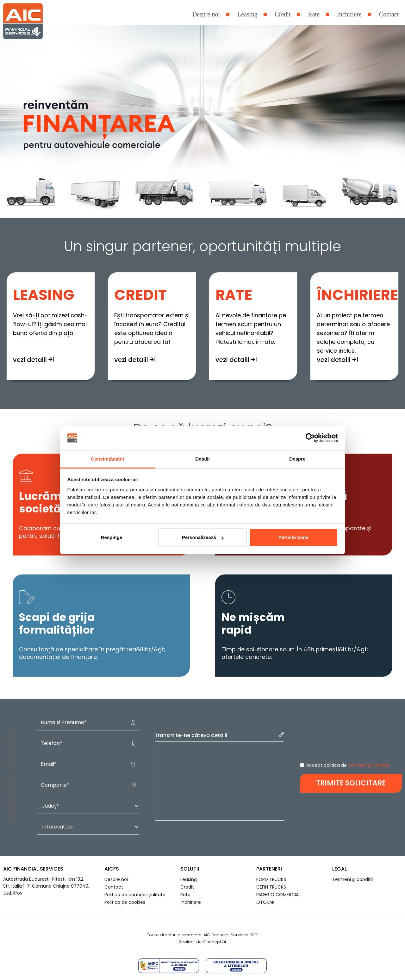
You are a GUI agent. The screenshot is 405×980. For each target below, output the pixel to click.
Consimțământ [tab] (107, 459)
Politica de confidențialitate (135, 895)
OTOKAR (265, 902)
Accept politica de (348, 765)
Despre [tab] (297, 459)
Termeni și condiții (352, 879)
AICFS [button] (112, 869)
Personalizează (203, 537)
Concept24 (215, 942)
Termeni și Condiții (369, 765)
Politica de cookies (125, 902)
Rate (314, 14)
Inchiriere (349, 14)
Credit (283, 14)
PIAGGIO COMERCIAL (278, 895)
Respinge (112, 537)
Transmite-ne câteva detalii (219, 735)
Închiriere (191, 902)
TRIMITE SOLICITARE (351, 783)
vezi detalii (34, 363)
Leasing (247, 14)
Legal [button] (340, 869)
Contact (389, 14)
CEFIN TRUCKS (271, 887)
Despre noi (206, 14)
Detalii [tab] (202, 459)
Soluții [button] (190, 869)
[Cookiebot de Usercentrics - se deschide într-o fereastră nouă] (310, 438)
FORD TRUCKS (271, 879)
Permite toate (293, 537)
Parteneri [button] (269, 869)
